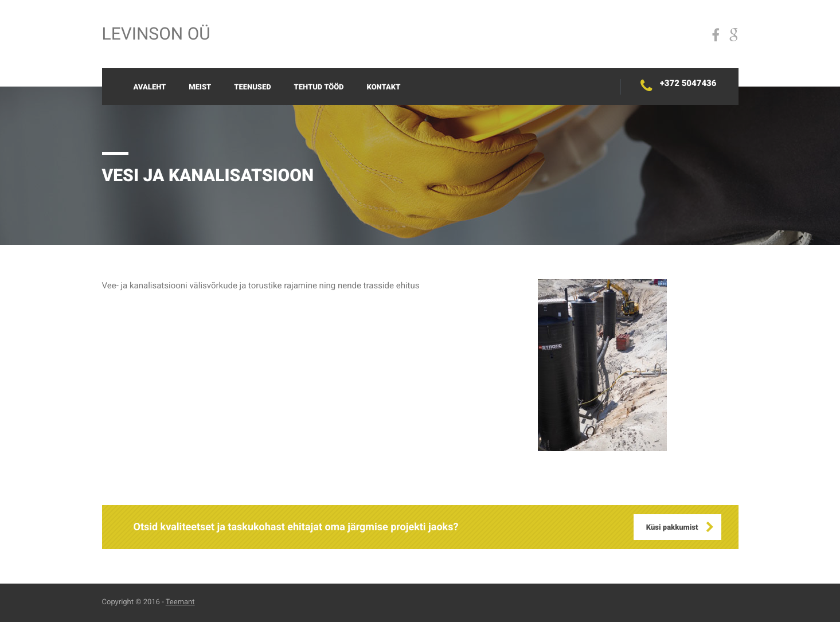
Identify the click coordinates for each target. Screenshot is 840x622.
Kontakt (384, 87)
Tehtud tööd (319, 87)
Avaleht (150, 87)
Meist (200, 87)
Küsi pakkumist (672, 528)
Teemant (180, 602)
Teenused (252, 87)
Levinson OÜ (156, 34)
